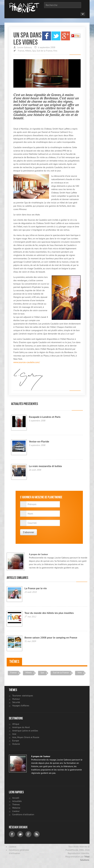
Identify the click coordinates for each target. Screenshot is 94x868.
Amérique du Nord (21, 727)
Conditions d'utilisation (23, 814)
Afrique (16, 724)
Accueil (16, 798)
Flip (75, 36)
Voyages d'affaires (21, 706)
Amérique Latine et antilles (25, 731)
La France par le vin (36, 588)
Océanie (16, 744)
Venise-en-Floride (39, 441)
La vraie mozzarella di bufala (45, 466)
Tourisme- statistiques (23, 696)
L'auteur (16, 811)
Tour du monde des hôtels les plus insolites (49, 613)
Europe (16, 741)
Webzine (16, 808)
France (21, 51)
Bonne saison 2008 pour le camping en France (51, 637)
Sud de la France (44, 51)
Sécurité (16, 702)
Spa (34, 51)
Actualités (17, 801)
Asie (14, 734)
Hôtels (28, 51)
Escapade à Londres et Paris (45, 417)
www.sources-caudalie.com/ (27, 362)
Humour (16, 699)
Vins (55, 51)
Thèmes (14, 662)
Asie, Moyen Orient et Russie (26, 737)
